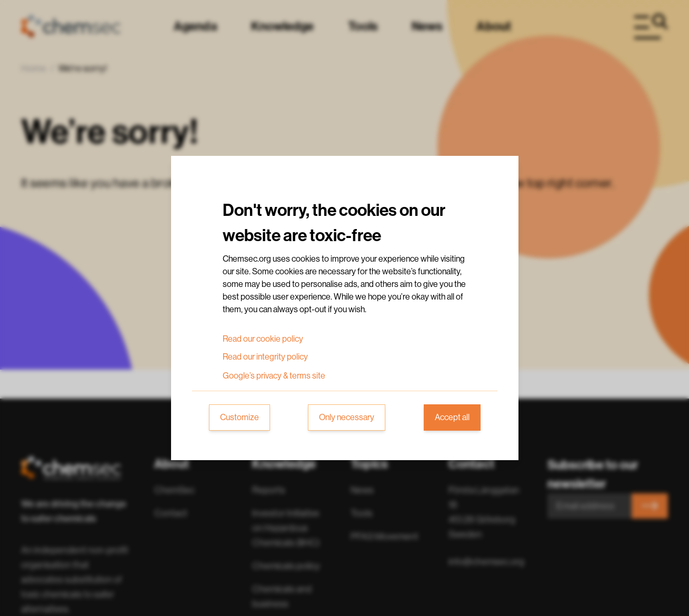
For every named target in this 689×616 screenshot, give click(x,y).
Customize (239, 418)
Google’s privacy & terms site (274, 376)
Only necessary (347, 418)
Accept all (452, 418)
